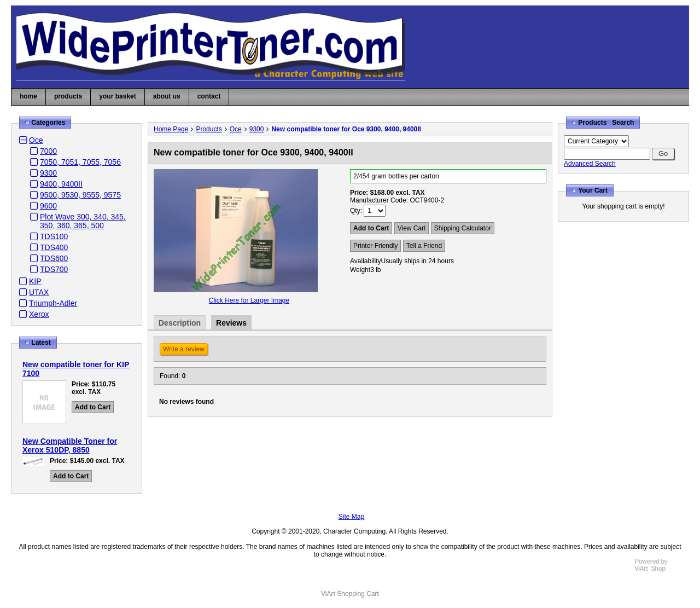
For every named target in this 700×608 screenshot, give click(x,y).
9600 (48, 206)
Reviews (231, 323)
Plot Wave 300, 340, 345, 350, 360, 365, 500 (83, 221)
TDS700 (54, 269)
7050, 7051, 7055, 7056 (80, 162)
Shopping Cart (358, 594)
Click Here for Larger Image (249, 300)
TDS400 (54, 247)
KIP (35, 281)
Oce (36, 140)
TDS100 (54, 236)
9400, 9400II (61, 184)
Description (180, 323)
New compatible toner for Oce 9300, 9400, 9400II (346, 129)
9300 (48, 173)
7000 (48, 151)
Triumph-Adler (53, 303)
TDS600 (54, 258)
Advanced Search (590, 164)
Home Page (171, 129)
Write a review (184, 349)
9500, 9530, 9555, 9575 (80, 195)
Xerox (39, 314)
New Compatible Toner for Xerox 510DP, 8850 (70, 445)
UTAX (39, 292)
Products (209, 129)
